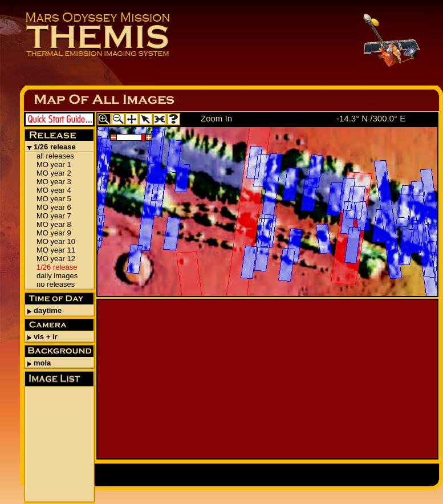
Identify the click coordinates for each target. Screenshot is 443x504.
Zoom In (216, 118)
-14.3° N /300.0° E (371, 118)
